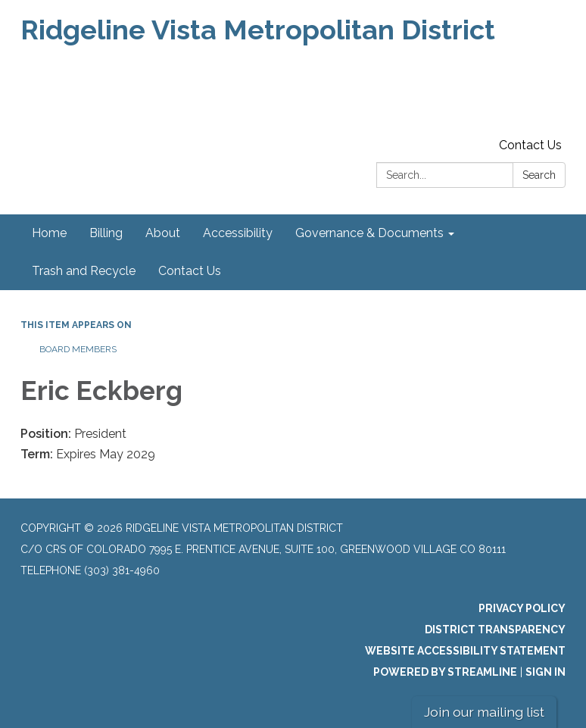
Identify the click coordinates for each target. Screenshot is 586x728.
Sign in (545, 672)
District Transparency (495, 630)
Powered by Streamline (445, 672)
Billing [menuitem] (106, 233)
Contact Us (530, 145)
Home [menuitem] (49, 233)
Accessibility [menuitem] (238, 233)
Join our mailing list (484, 712)
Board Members (78, 349)
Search (539, 175)
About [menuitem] (163, 233)
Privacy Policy (522, 608)
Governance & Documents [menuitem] (369, 233)
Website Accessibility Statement (465, 651)
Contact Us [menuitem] (190, 271)
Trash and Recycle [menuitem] (84, 271)
